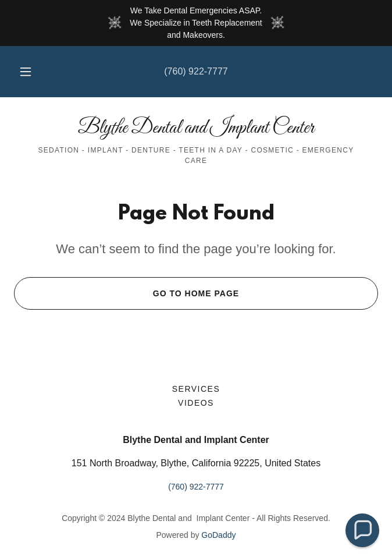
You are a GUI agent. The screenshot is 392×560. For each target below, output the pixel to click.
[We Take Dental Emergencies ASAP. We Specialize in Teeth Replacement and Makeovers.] (196, 23)
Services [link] (196, 389)
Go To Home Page (126, 293)
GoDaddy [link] (218, 535)
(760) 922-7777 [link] (196, 71)
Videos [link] (196, 403)
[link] (196, 128)
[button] (31, 72)
